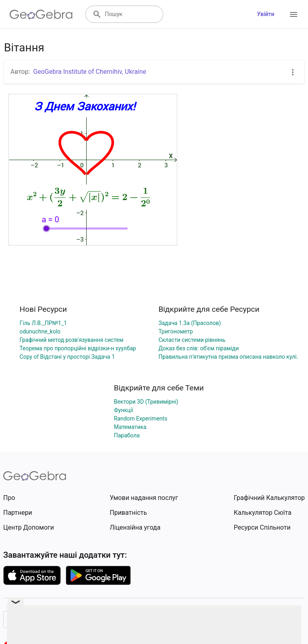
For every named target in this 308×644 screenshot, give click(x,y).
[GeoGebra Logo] (41, 14)
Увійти (266, 14)
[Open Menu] (294, 14)
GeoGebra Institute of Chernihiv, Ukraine (90, 72)
